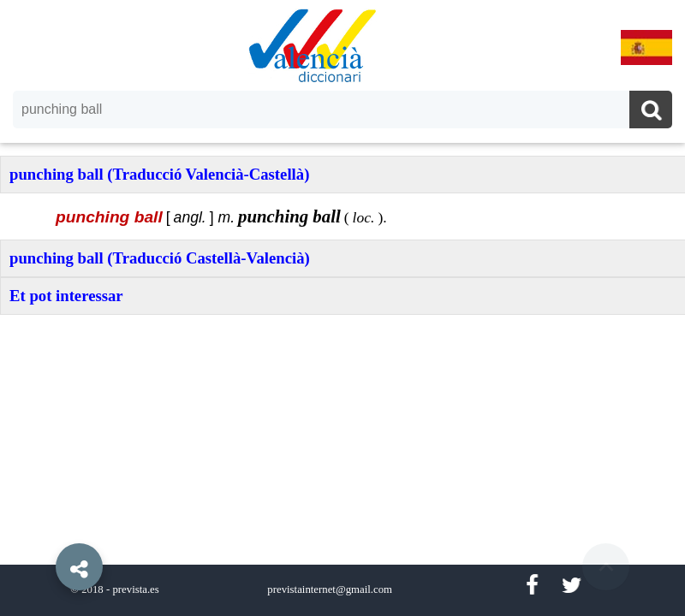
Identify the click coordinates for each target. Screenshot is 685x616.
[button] (43, 528)
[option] (342, 308)
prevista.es (135, 589)
